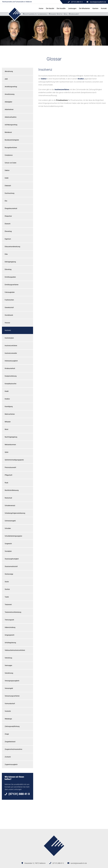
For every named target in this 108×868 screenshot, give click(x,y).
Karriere (95, 8)
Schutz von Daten (11, 163)
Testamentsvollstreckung (13, 612)
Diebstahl (8, 186)
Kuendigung (9, 407)
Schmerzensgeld (10, 521)
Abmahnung (9, 71)
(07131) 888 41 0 (58, 863)
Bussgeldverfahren (11, 148)
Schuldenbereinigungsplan (13, 536)
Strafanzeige (9, 574)
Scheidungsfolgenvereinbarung (15, 513)
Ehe (6, 201)
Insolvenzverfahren (11, 346)
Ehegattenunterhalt (11, 208)
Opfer (7, 452)
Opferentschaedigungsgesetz (14, 460)
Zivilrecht (8, 757)
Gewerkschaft (9, 307)
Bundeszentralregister (12, 140)
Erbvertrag (8, 269)
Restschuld (8, 498)
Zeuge (7, 734)
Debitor (7, 170)
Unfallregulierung (10, 643)
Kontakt (104, 8)
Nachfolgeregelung (11, 437)
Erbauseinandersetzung (12, 247)
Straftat (7, 589)
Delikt (7, 178)
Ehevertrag (8, 231)
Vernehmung (9, 673)
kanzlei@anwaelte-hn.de (98, 2)
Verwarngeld (9, 688)
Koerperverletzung (11, 376)
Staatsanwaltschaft (11, 566)
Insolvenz (8, 330)
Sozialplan (8, 551)
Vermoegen (8, 665)
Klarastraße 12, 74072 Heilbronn (35, 863)
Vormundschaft (10, 704)
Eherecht (8, 224)
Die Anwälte (61, 8)
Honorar (7, 323)
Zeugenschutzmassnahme (13, 749)
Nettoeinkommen (10, 445)
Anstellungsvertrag (11, 87)
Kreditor (7, 399)
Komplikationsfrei (11, 384)
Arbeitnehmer (9, 109)
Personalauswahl (10, 467)
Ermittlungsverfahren (12, 285)
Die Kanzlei (50, 8)
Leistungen (72, 8)
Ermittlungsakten (10, 277)
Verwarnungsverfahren (12, 696)
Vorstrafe (8, 711)
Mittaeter (8, 422)
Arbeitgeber (8, 102)
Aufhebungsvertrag (11, 125)
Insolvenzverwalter (11, 353)
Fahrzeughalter (10, 292)
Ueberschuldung (10, 627)
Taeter (7, 597)
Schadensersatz (10, 506)
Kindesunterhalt (10, 368)
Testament (8, 605)
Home (41, 8)
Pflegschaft (8, 475)
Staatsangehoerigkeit (12, 559)
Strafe (7, 582)
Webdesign (8, 719)
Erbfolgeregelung (10, 262)
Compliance (9, 155)
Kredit (7, 391)
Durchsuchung (9, 193)
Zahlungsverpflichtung (12, 726)
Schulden (8, 528)
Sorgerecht (8, 544)
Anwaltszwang (10, 94)
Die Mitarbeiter (84, 8)
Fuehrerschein (9, 300)
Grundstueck (9, 315)
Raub (6, 483)
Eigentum (8, 239)
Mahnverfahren (10, 414)
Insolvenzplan (9, 338)
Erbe (6, 254)
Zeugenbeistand (10, 742)
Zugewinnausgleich (11, 764)
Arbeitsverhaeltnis (11, 117)
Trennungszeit (9, 620)
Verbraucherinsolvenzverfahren (15, 650)
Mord (6, 429)
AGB (6, 79)
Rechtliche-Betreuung (12, 490)
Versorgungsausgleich (12, 681)
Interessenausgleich (11, 361)
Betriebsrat (8, 132)
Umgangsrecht (9, 635)
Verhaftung (8, 658)
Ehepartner (8, 216)
